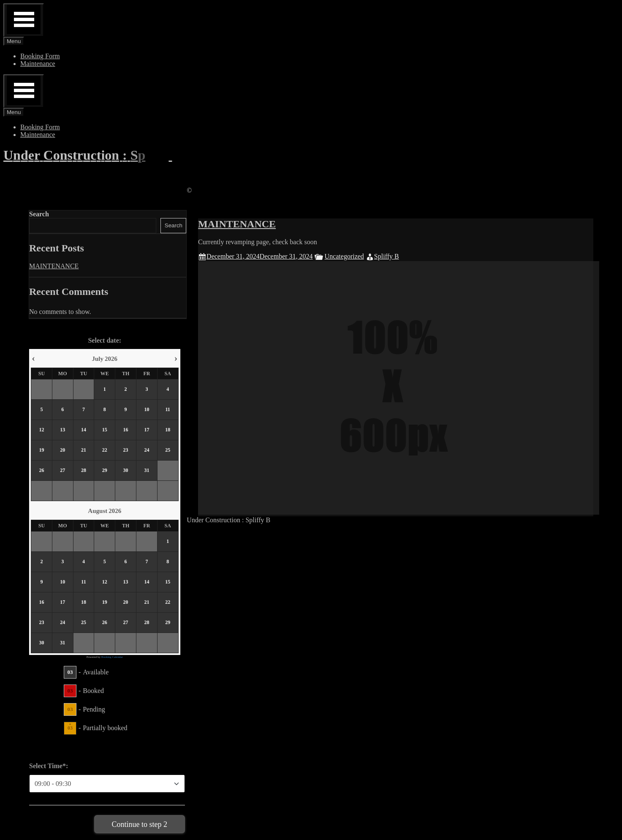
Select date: (105, 340)
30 (126, 471)
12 (41, 430)
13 (62, 430)
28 (84, 471)
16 (126, 430)
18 (168, 430)
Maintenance (38, 64)
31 (147, 471)
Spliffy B (398, 256)
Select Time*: (49, 766)
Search (39, 214)
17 (147, 430)
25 (168, 450)
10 (147, 410)
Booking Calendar (112, 657)
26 (41, 471)
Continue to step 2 (140, 824)
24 (147, 450)
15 (105, 430)
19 (41, 450)
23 (126, 450)
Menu (14, 41)
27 (62, 471)
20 (62, 450)
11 (168, 410)
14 (84, 430)
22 (105, 450)
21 (84, 450)
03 (70, 672)
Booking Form (40, 56)
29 (105, 471)
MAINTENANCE (248, 224)
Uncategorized (355, 256)
